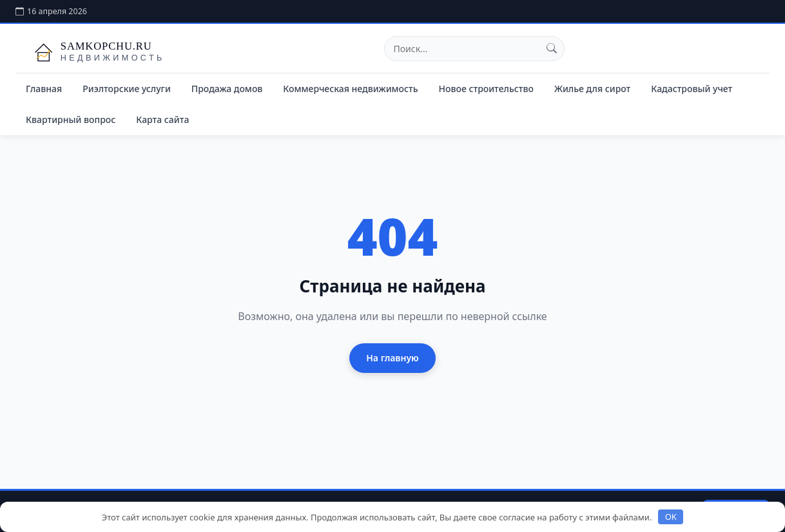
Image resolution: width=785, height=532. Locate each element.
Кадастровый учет (692, 89)
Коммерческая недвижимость (350, 89)
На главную (392, 358)
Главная (44, 89)
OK (671, 517)
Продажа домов (227, 89)
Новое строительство (486, 89)
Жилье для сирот (592, 89)
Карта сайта (162, 119)
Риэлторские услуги (127, 89)
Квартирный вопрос (71, 119)
